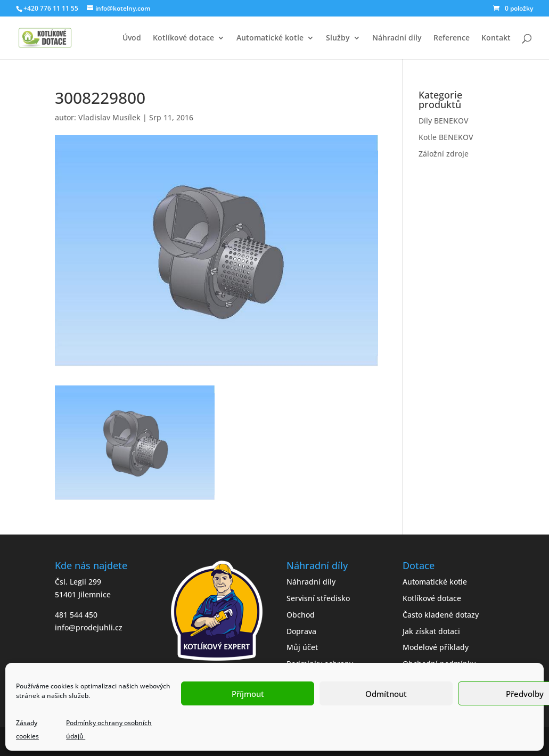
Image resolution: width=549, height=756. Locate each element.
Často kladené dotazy (441, 615)
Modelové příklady (436, 647)
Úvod (132, 38)
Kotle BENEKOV (446, 137)
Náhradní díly (397, 38)
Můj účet (302, 647)
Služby (338, 38)
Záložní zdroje (444, 154)
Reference (452, 38)
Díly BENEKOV (444, 121)
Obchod (301, 615)
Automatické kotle (270, 38)
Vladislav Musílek (109, 117)
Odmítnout (386, 694)
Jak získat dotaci (431, 631)
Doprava (301, 631)
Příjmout (248, 694)
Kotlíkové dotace (183, 38)
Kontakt (496, 38)
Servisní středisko (318, 598)
